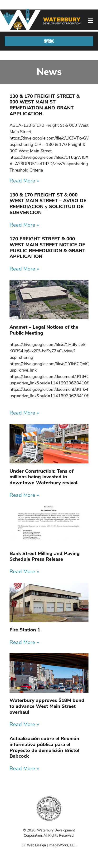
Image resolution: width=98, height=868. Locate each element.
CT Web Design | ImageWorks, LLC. (49, 845)
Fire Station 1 (25, 630)
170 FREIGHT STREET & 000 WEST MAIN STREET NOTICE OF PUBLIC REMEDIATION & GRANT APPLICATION (47, 247)
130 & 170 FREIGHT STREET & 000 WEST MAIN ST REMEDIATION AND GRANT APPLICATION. (45, 105)
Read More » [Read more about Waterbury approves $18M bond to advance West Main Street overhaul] (24, 724)
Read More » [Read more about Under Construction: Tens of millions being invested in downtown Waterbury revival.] (24, 495)
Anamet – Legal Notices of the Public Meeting (44, 330)
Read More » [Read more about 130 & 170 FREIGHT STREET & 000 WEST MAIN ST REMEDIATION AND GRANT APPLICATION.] (24, 181)
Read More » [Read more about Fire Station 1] (24, 642)
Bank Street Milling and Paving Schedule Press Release (45, 556)
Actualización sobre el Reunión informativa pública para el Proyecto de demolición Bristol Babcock (44, 747)
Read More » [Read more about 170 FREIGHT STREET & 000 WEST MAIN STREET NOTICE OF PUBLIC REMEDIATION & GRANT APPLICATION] (24, 269)
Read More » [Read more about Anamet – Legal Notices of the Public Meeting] (24, 413)
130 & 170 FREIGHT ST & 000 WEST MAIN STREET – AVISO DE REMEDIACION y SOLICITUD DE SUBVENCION (48, 204)
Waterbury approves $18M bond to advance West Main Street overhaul (47, 706)
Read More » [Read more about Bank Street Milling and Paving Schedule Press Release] (24, 572)
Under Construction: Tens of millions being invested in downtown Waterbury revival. (44, 477)
